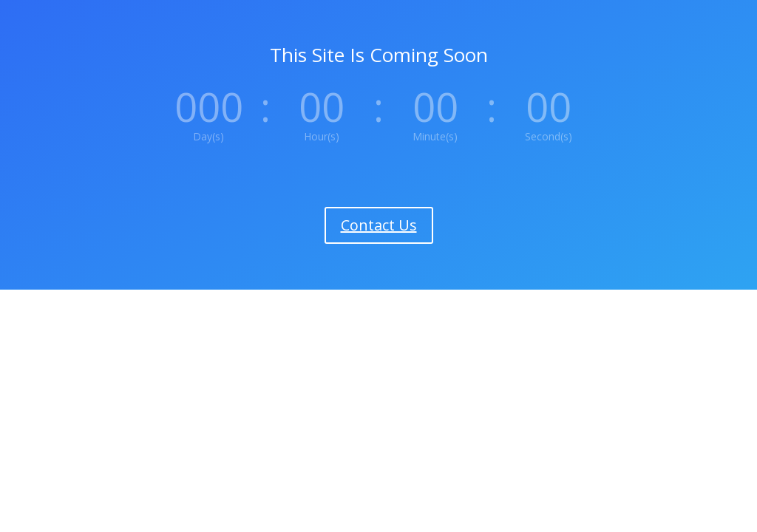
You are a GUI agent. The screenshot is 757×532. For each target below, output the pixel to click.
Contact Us (379, 225)
